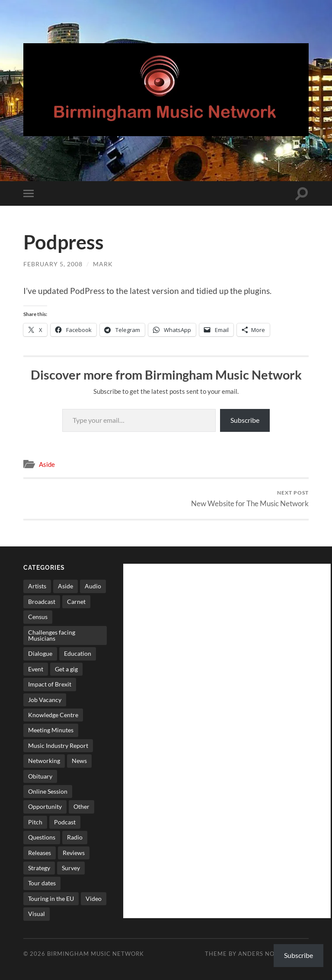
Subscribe (245, 420)
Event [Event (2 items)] (36, 669)
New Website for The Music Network (250, 499)
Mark (103, 264)
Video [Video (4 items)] (94, 899)
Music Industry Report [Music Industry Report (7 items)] (58, 745)
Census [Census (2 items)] (38, 617)
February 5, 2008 (53, 264)
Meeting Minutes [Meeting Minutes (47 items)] (51, 730)
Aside (47, 464)
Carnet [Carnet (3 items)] (76, 602)
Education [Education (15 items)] (78, 653)
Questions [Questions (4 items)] (42, 837)
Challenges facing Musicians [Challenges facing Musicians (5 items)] (52, 635)
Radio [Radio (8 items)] (75, 837)
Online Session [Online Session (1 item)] (48, 791)
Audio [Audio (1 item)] (93, 586)
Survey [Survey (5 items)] (71, 868)
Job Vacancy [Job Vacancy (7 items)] (45, 700)
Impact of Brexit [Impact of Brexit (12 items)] (50, 684)
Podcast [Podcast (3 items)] (65, 822)
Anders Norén (263, 954)
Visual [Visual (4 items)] (37, 914)
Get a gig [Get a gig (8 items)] (66, 669)
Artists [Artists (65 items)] (37, 586)
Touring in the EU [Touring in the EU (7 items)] (51, 899)
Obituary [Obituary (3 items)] (40, 776)
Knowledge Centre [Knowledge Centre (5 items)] (53, 715)
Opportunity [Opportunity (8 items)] (45, 806)
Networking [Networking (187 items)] (44, 761)
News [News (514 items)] (79, 761)
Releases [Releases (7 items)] (40, 853)
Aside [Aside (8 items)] (65, 586)
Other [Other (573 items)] (81, 806)
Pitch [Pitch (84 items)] (35, 822)
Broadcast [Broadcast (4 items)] (42, 602)
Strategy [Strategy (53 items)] (39, 868)
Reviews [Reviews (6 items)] (74, 853)
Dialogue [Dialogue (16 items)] (40, 653)
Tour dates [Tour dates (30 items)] (42, 883)
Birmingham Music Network (96, 954)
